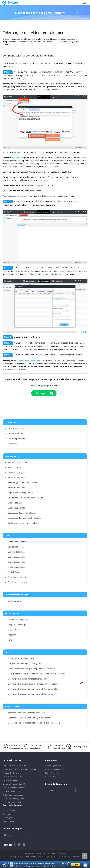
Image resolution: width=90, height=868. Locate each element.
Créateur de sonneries (18, 542)
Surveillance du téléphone (12, 802)
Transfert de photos (17, 478)
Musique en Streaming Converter (15, 799)
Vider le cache (14, 630)
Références (13, 444)
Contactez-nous (9, 821)
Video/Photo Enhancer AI (71, 857)
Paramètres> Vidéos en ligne (30, 361)
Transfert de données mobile (13, 788)
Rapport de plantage (17, 625)
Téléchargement (9, 810)
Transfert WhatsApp (10, 780)
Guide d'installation (16, 429)
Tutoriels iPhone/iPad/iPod (55, 769)
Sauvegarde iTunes (16, 547)
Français (18, 835)
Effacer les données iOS (11, 791)
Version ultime (17, 158)
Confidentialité (31, 857)
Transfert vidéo (15, 468)
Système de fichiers (16, 552)
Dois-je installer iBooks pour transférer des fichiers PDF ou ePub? (36, 674)
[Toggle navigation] (84, 3)
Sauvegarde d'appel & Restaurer (22, 513)
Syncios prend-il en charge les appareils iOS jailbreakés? (32, 669)
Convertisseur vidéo (17, 562)
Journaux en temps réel (18, 620)
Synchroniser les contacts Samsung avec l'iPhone (29, 718)
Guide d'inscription (16, 434)
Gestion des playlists (17, 473)
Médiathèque (14, 572)
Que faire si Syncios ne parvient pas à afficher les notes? (32, 694)
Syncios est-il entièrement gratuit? (23, 659)
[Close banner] (88, 863)
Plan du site (42, 857)
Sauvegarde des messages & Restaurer (25, 518)
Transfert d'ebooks (16, 488)
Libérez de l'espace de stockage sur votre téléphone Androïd (34, 723)
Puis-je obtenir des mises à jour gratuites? (26, 664)
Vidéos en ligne (14, 601)
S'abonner (50, 790)
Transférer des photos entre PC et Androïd (26, 713)
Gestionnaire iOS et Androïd (13, 777)
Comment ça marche (53, 766)
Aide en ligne (7, 818)
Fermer (11, 640)
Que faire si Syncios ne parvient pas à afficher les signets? (33, 689)
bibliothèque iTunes (17, 567)
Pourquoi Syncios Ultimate (12, 773)
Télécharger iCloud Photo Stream (22, 483)
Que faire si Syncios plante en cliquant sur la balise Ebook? (33, 684)
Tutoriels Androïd (51, 773)
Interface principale (16, 439)
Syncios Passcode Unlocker (13, 766)
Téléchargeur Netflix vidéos (13, 795)
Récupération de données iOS (14, 784)
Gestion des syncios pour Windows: (45, 385)
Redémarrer (13, 635)
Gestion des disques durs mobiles (22, 523)
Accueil (12, 857)
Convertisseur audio (17, 557)
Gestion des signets (16, 508)
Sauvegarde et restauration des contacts (25, 498)
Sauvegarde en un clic (17, 577)
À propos (20, 857)
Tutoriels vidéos (51, 777)
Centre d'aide (8, 814)
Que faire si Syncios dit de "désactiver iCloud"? (28, 679)
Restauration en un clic (18, 582)
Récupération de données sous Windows (18, 769)
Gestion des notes (16, 503)
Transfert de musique (17, 462)
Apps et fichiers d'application (20, 493)
